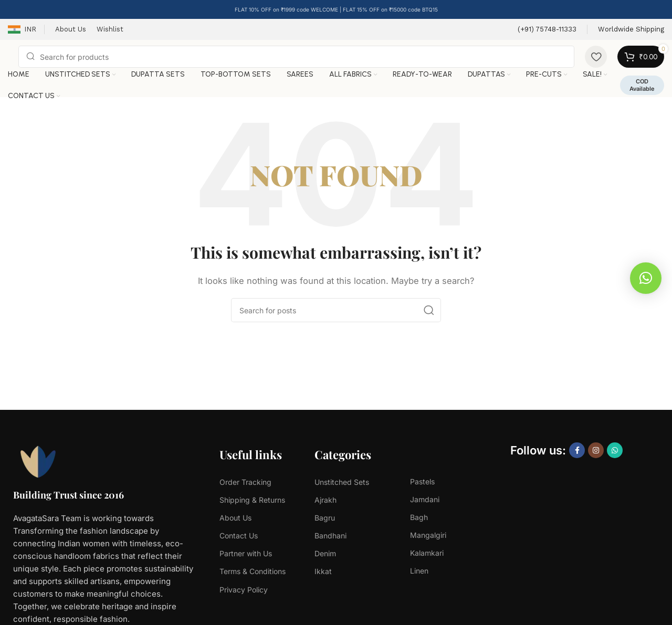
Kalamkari (427, 553)
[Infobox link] (547, 30)
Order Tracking (245, 482)
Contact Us (239, 536)
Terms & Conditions (253, 571)
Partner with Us (246, 553)
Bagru (325, 518)
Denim (325, 553)
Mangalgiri (428, 535)
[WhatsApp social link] (615, 450)
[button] (646, 278)
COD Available (642, 85)
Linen (419, 571)
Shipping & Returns (252, 500)
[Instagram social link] (596, 450)
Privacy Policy (244, 590)
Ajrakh (325, 500)
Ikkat (323, 571)
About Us (235, 518)
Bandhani (330, 536)
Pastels (422, 481)
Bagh (419, 517)
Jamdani (425, 499)
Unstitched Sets (342, 482)
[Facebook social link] (577, 450)
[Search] (296, 57)
